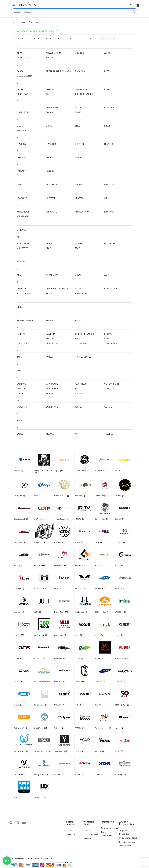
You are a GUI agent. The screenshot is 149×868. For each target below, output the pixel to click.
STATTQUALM (23, 343)
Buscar (134, 12)
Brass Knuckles (25, 76)
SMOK (78, 339)
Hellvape (21, 171)
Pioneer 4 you (111, 289)
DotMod (50, 112)
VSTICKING (80, 393)
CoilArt (108, 89)
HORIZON (50, 171)
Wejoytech (22, 407)
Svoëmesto (81, 343)
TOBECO (50, 357)
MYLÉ (78, 248)
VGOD (78, 389)
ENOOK (107, 126)
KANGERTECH (23, 212)
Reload (79, 320)
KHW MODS (109, 212)
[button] (74, 31)
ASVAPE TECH (23, 58)
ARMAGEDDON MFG (55, 53)
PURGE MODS (81, 293)
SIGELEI (20, 339)
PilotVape (80, 289)
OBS (19, 275)
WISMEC (79, 407)
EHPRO (49, 126)
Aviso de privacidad (110, 828)
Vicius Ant (109, 389)
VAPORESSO (22, 389)
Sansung (21, 334)
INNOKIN (79, 185)
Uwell (20, 370)
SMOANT (50, 339)
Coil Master (81, 89)
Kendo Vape (52, 212)
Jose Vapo (22, 198)
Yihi (77, 434)
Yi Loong (50, 434)
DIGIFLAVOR (109, 108)
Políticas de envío (91, 835)
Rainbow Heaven (25, 320)
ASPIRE (108, 53)
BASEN (20, 71)
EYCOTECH (22, 130)
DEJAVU (20, 108)
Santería (51, 334)
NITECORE (21, 262)
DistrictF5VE (23, 112)
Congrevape (23, 94)
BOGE (107, 71)
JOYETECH (51, 198)
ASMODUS (80, 53)
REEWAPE (50, 320)
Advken (20, 53)
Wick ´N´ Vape (52, 407)
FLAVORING (51, 144)
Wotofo (108, 407)
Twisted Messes (83, 357)
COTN (49, 94)
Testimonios (70, 835)
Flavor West (23, 144)
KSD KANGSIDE (23, 216)
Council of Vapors (84, 94)
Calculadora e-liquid (128, 838)
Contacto (87, 839)
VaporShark (52, 389)
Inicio (13, 22)
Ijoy (19, 185)
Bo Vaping (80, 71)
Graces (79, 158)
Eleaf (78, 126)
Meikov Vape (23, 244)
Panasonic (22, 289)
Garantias (87, 831)
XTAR (19, 420)
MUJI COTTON (23, 248)
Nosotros (69, 831)
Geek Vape (22, 158)
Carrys (21, 89)
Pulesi (49, 293)
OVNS (107, 275)
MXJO (49, 248)
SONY (107, 339)
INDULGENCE (51, 185)
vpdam (49, 393)
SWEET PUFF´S (111, 343)
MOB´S (49, 244)
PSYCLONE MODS (25, 293)
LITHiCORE (21, 230)
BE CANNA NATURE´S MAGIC (58, 71)
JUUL (107, 198)
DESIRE (78, 108)
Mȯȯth (79, 244)
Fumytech (109, 144)
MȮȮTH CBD (110, 244)
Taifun (20, 357)
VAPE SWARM (52, 384)
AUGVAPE (50, 58)
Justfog (79, 198)
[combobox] (71, 12)
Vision (20, 393)
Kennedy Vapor (83, 212)
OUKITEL (79, 275)
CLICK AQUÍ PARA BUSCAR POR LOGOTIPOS (39, 31)
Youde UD (109, 434)
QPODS (20, 307)
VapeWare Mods (112, 384)
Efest (20, 126)
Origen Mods (52, 275)
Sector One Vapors (85, 334)
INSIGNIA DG (109, 185)
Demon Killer (52, 108)
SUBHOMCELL (52, 343)
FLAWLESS (80, 144)
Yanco (20, 434)
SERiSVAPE (109, 334)
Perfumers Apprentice (57, 289)
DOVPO (78, 112)
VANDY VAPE (23, 384)
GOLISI (49, 158)
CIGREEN (50, 89)
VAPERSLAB (81, 384)
